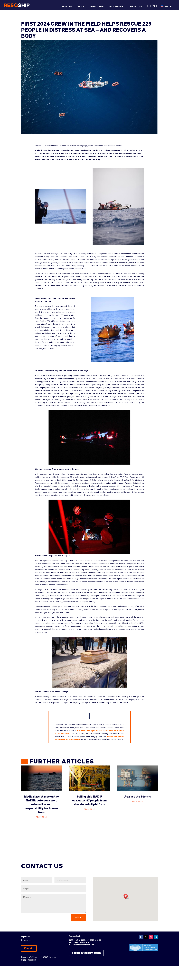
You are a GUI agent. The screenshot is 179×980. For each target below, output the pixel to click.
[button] (126, 896)
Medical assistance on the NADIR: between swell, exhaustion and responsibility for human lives (41, 804)
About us (67, 6)
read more (41, 817)
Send (78, 917)
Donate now (97, 6)
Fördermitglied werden (86, 953)
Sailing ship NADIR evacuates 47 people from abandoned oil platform (89, 800)
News (81, 6)
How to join (116, 6)
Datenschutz (26, 940)
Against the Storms (138, 797)
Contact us (135, 6)
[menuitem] (168, 8)
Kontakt (29, 948)
